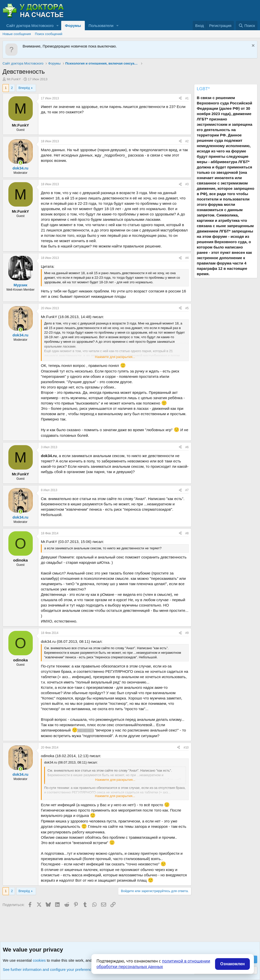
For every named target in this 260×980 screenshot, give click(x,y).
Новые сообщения (17, 34)
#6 (187, 447)
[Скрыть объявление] (253, 46)
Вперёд (24, 88)
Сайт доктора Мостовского (30, 26)
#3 (187, 184)
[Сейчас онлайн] (20, 163)
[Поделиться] (180, 98)
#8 (187, 533)
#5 (187, 308)
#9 (187, 633)
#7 (187, 490)
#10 (186, 748)
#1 (187, 98)
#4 (187, 258)
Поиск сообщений (49, 34)
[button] (58, 26)
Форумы (73, 26)
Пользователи (101, 26)
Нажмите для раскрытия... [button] (115, 357)
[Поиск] (247, 26)
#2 (187, 141)
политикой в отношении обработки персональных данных (153, 964)
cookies (39, 960)
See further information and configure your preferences (49, 969)
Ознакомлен (232, 964)
